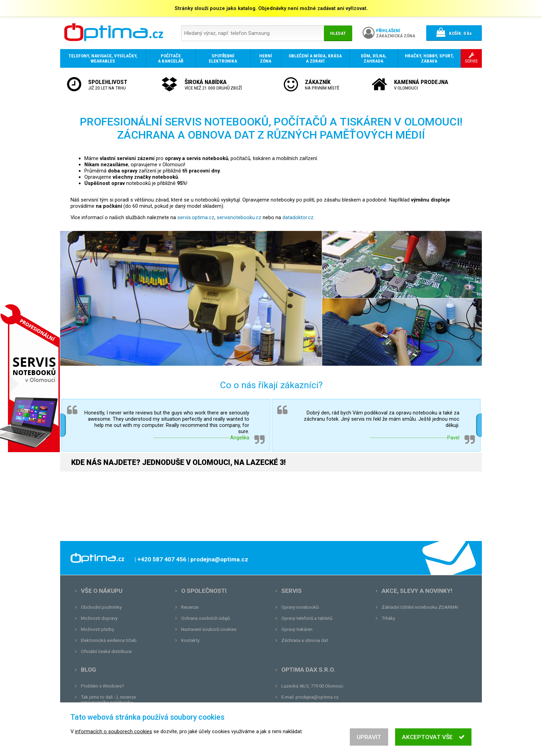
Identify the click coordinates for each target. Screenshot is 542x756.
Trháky (388, 618)
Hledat (338, 33)
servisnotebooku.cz (239, 217)
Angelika (240, 438)
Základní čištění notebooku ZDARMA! (420, 607)
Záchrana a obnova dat (305, 640)
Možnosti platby (97, 629)
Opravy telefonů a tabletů (307, 618)
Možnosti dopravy (99, 618)
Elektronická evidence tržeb (109, 640)
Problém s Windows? (102, 686)
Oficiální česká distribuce (106, 651)
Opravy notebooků (300, 607)
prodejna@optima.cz (317, 697)
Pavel (453, 438)
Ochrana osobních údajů (205, 618)
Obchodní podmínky (101, 607)
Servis (292, 591)
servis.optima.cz (196, 217)
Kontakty (190, 640)
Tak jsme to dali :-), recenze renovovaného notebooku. (108, 700)
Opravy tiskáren (297, 629)
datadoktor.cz (298, 217)
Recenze (190, 607)
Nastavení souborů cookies (209, 629)
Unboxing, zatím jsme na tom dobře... (119, 713)
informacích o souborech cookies (114, 748)
